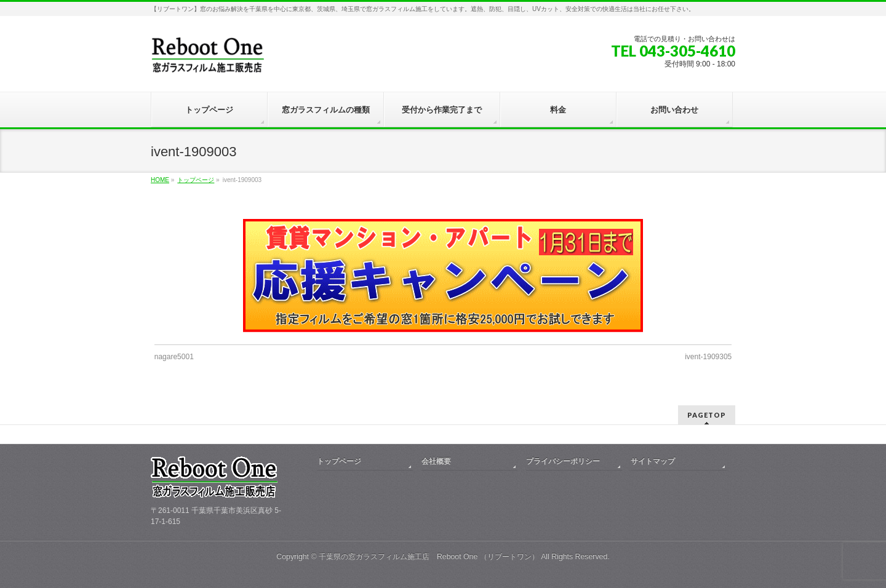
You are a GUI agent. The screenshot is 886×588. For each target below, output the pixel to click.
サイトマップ (653, 461)
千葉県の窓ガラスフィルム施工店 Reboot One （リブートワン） (429, 557)
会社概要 (436, 461)
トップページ (196, 180)
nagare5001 (174, 357)
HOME (160, 180)
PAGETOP (707, 415)
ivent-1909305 (708, 357)
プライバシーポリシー (563, 461)
